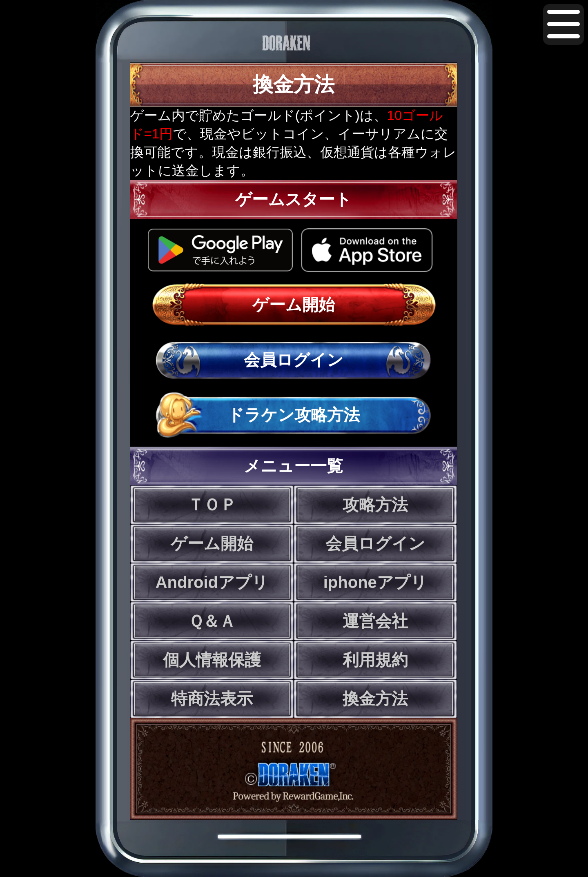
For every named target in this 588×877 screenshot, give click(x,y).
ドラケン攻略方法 (294, 415)
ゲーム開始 (294, 305)
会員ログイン (294, 360)
